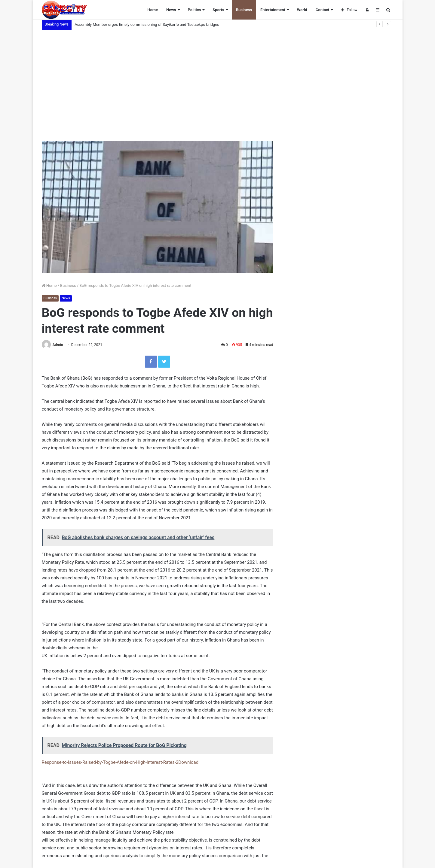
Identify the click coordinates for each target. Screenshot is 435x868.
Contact (323, 10)
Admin (58, 345)
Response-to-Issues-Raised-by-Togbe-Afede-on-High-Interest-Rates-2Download (120, 762)
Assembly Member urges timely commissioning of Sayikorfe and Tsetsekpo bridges (147, 24)
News (171, 10)
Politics (195, 10)
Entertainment (273, 10)
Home (153, 10)
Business (244, 10)
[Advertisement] (218, 81)
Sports (218, 10)
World (302, 10)
